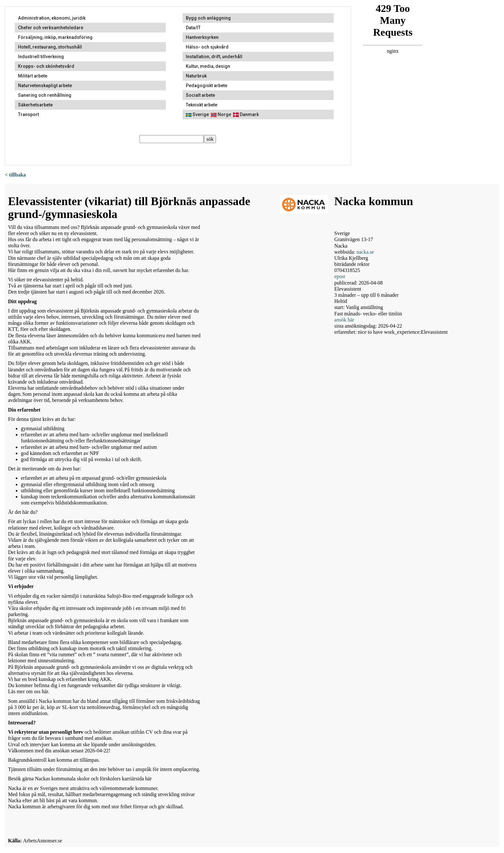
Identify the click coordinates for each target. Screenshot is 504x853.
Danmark (246, 114)
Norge (221, 114)
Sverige (197, 114)
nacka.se (365, 252)
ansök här (344, 320)
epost (340, 276)
